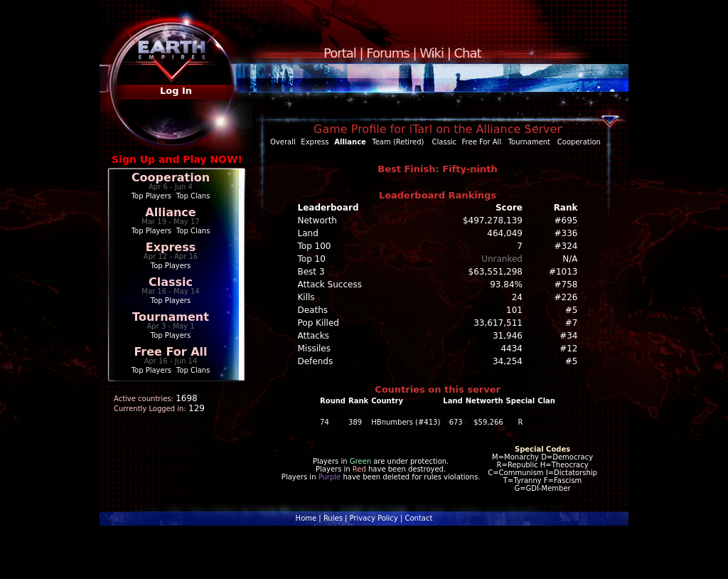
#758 (566, 285)
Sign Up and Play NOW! (177, 159)
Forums (387, 53)
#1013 (563, 272)
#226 (566, 297)
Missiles (315, 349)
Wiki (432, 53)
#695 (566, 221)
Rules (333, 518)
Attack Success (330, 285)
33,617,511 (498, 323)
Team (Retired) (398, 142)
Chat (468, 53)
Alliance (170, 212)
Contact (418, 518)
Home (306, 518)
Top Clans (193, 196)
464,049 (505, 233)
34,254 (508, 361)
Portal (340, 53)
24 (517, 297)
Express (171, 247)
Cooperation (171, 177)
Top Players (151, 196)
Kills (306, 297)
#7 (572, 323)
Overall (283, 142)
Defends (316, 361)
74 (325, 422)
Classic (171, 282)
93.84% (506, 285)
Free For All (170, 352)
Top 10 (312, 259)
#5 (572, 310)
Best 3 (311, 272)
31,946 (508, 336)
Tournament (171, 317)
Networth (317, 221)
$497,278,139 (493, 221)
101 (514, 310)
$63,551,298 (496, 272)
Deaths (313, 310)
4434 (512, 349)
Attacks (314, 336)
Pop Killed (318, 323)
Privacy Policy (374, 518)
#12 (568, 349)
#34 (568, 336)
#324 (566, 246)
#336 (566, 233)
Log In (176, 91)
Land (308, 233)
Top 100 (315, 246)
